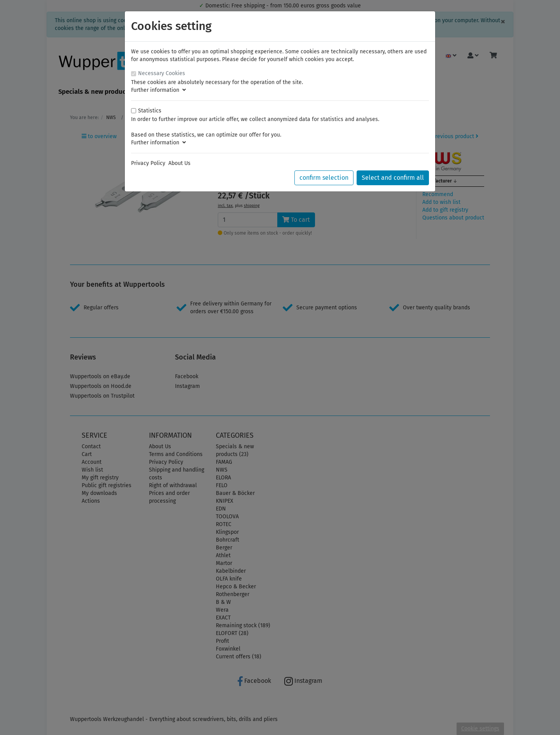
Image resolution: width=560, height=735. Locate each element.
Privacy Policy (148, 163)
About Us (179, 163)
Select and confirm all (393, 178)
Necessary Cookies (162, 73)
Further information (158, 90)
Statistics (150, 111)
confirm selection (324, 178)
